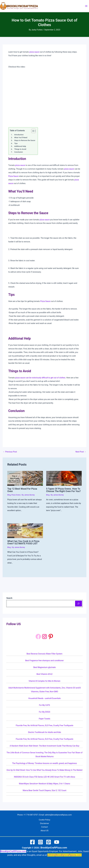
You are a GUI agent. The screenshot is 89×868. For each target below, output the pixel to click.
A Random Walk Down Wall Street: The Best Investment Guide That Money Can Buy (44, 746)
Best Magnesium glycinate (44, 667)
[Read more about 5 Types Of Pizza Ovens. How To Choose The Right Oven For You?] (64, 478)
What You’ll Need (21, 138)
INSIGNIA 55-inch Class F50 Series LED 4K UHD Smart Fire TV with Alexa (44, 777)
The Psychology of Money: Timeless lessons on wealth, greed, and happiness (44, 763)
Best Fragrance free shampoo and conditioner (44, 661)
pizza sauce (34, 52)
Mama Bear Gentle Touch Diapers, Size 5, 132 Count (44, 790)
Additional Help (20, 146)
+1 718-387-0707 (31, 815)
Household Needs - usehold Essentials (44, 698)
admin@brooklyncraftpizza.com (58, 815)
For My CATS (44, 705)
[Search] (79, 604)
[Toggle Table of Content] (32, 131)
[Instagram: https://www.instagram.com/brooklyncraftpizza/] (44, 637)
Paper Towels (44, 719)
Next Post (81, 452)
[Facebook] (38, 637)
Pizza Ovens (16, 495)
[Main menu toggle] (86, 6)
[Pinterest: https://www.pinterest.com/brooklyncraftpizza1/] (51, 637)
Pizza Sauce (13, 176)
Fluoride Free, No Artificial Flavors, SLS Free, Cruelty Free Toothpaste (44, 725)
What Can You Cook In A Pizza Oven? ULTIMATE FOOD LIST (23, 542)
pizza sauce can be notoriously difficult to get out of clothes (40, 378)
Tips (16, 143)
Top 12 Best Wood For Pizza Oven (22, 490)
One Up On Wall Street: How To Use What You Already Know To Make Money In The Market (44, 770)
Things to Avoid (20, 149)
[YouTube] (57, 842)
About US (45, 831)
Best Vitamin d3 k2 (44, 674)
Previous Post (10, 452)
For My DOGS (44, 712)
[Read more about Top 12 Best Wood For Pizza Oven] (25, 478)
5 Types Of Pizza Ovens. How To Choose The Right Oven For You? (63, 490)
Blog (9, 495)
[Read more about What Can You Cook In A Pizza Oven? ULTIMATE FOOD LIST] (25, 531)
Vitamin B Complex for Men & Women (44, 681)
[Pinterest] (49, 842)
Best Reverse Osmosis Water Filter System (45, 654)
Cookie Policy (44, 820)
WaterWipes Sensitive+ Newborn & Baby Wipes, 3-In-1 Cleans (44, 784)
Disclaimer (45, 823)
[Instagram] (40, 842)
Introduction (19, 135)
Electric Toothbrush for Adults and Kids (45, 732)
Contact (45, 827)
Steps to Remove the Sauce (25, 140)
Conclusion (18, 152)
